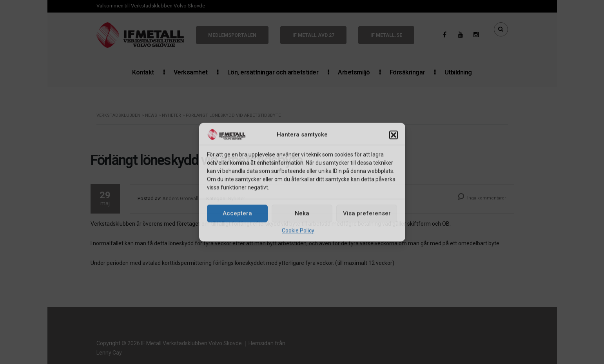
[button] (394, 135)
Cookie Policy (298, 230)
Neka (302, 214)
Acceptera (237, 214)
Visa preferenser (367, 214)
